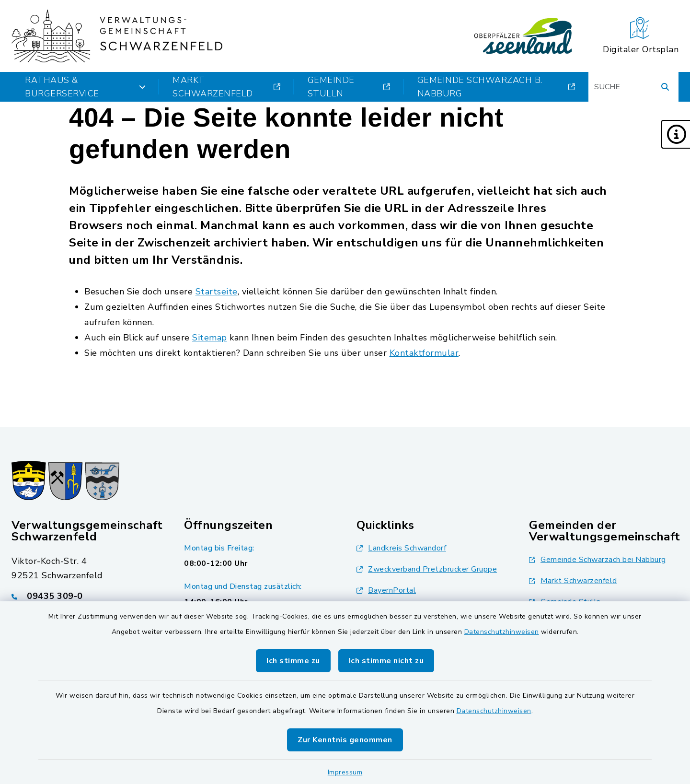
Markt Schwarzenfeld (227, 87)
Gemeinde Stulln (349, 87)
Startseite (217, 292)
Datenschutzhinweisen (502, 632)
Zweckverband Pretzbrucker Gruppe (427, 569)
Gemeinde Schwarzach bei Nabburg (598, 560)
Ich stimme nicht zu (386, 661)
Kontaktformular (424, 353)
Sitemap (210, 338)
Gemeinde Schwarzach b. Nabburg (496, 87)
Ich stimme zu (293, 661)
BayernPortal (386, 590)
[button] (676, 134)
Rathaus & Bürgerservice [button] (85, 87)
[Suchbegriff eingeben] (633, 87)
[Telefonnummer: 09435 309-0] (86, 596)
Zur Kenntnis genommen (345, 740)
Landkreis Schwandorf (401, 548)
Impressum (345, 772)
